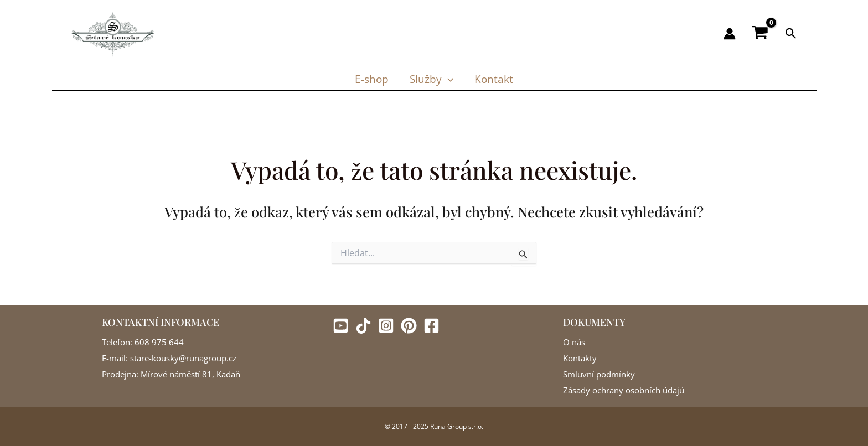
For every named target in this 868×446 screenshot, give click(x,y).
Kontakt (493, 79)
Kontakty (580, 358)
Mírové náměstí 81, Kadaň (189, 374)
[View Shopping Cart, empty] (760, 34)
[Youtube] (341, 326)
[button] (791, 34)
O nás (574, 342)
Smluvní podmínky (599, 374)
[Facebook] (432, 326)
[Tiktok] (363, 326)
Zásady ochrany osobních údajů (624, 390)
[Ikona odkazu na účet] (730, 34)
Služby (432, 79)
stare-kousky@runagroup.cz (182, 358)
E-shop (372, 79)
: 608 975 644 (157, 342)
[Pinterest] (409, 326)
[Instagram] (386, 326)
